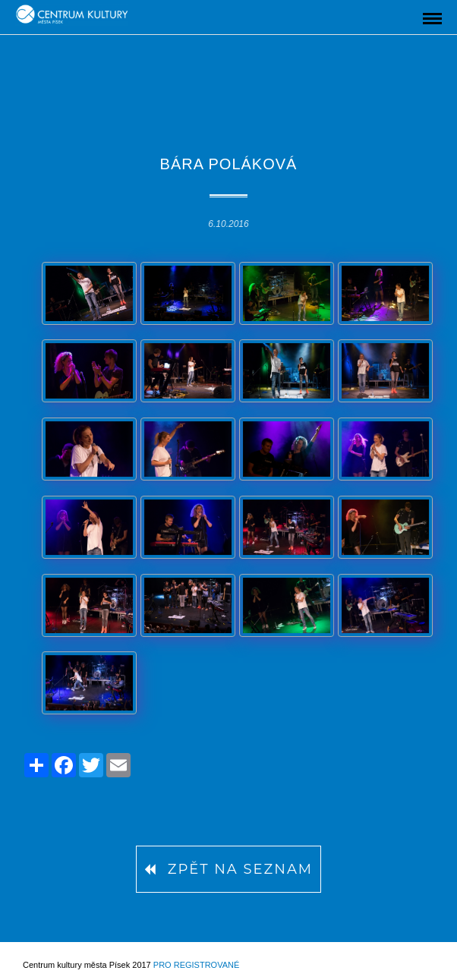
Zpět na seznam (228, 869)
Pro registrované (196, 965)
